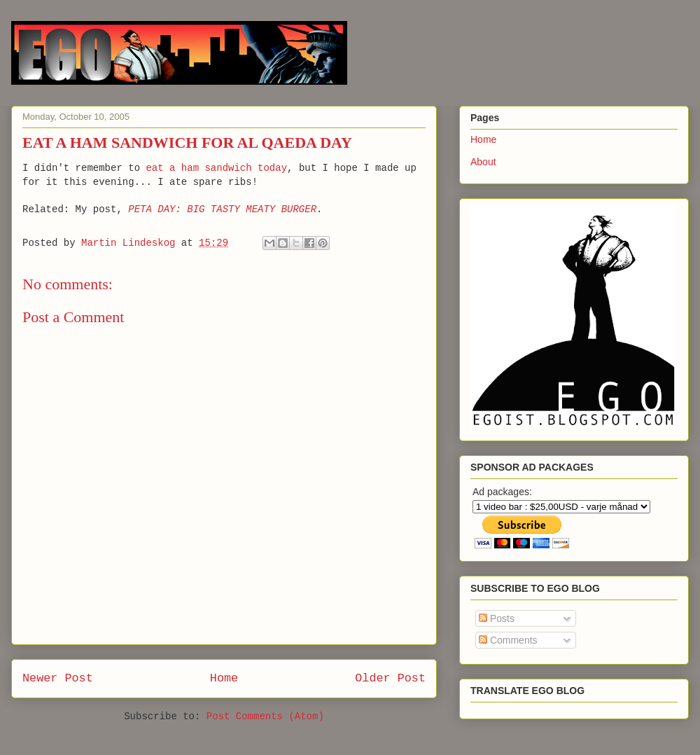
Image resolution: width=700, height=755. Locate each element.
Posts (497, 618)
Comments (508, 640)
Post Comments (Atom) (265, 716)
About (483, 162)
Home (224, 678)
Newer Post (58, 678)
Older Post (390, 678)
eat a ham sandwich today (216, 168)
